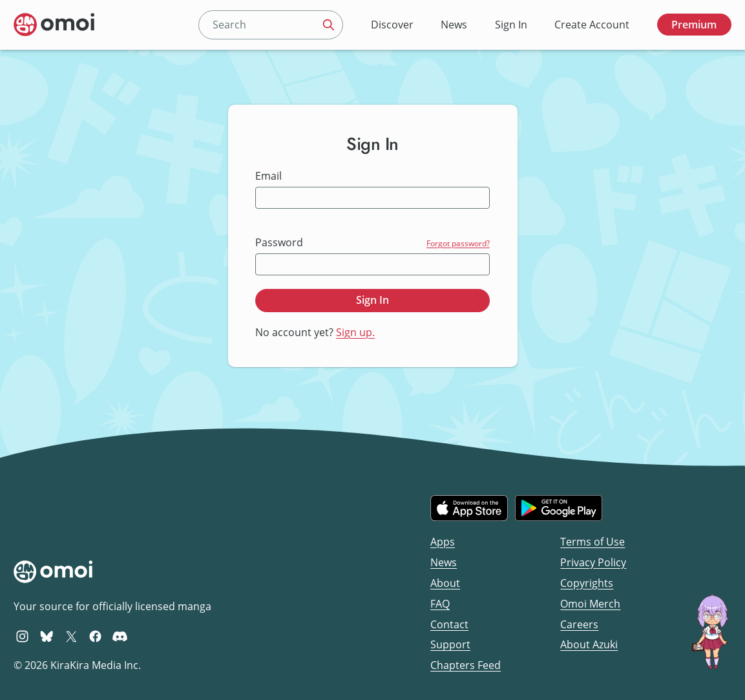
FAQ (440, 604)
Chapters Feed (466, 665)
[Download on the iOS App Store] (469, 508)
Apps (443, 542)
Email (268, 176)
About (445, 583)
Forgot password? (458, 243)
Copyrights (587, 583)
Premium (694, 25)
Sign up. (355, 332)
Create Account (592, 25)
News (454, 25)
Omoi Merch (590, 604)
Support (450, 644)
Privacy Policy (593, 562)
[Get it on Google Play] (559, 508)
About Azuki (589, 644)
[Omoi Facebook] (95, 636)
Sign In (511, 25)
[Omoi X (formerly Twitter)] (71, 636)
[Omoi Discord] (120, 636)
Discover (392, 25)
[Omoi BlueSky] (47, 636)
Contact (449, 624)
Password (279, 243)
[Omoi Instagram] (22, 636)
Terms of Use (593, 542)
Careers (579, 624)
